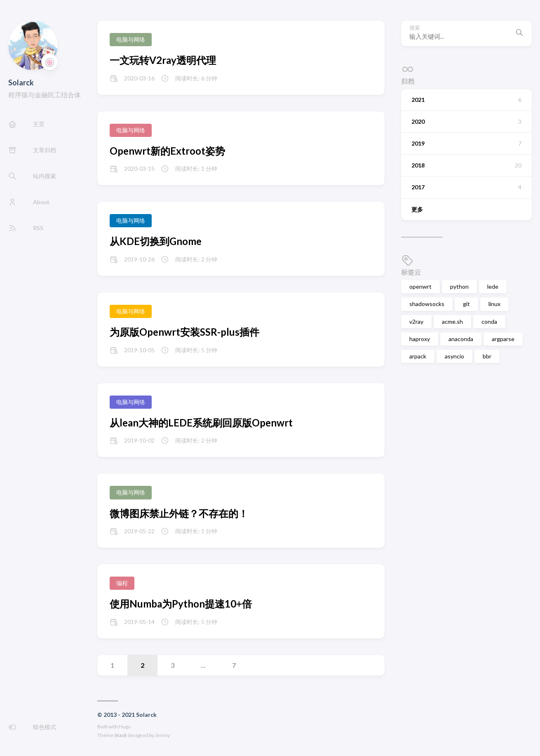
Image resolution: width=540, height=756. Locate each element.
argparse (503, 339)
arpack (418, 356)
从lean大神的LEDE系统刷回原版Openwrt (201, 423)
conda (489, 321)
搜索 (415, 28)
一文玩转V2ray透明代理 (163, 60)
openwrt (420, 286)
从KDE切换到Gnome (156, 241)
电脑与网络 (131, 39)
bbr (487, 356)
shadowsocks (427, 304)
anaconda (461, 339)
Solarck (21, 82)
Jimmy (162, 735)
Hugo (125, 727)
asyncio (454, 356)
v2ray (416, 321)
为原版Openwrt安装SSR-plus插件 (184, 332)
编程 (122, 583)
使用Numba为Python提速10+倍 (181, 604)
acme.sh (452, 321)
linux (494, 304)
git (466, 304)
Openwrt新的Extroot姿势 (167, 151)
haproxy (420, 339)
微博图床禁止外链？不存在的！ (179, 513)
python (459, 286)
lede (493, 286)
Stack (121, 735)
